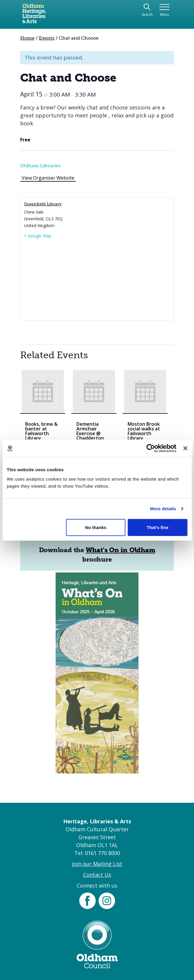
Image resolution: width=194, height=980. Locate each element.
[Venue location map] (97, 279)
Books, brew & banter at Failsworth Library (41, 431)
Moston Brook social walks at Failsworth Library (144, 431)
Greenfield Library (43, 204)
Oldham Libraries (40, 166)
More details (163, 509)
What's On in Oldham (121, 550)
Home (27, 38)
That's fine (157, 527)
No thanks (96, 527)
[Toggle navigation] (165, 10)
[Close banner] (185, 448)
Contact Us (97, 875)
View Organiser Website (48, 178)
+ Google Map (38, 236)
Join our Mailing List (97, 864)
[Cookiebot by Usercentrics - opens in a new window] (151, 448)
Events (47, 38)
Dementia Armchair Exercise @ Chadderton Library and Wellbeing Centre (90, 438)
